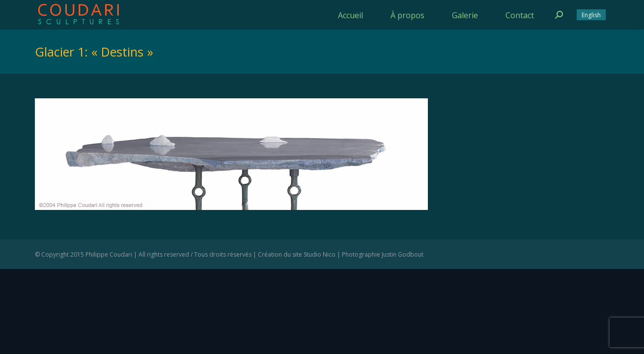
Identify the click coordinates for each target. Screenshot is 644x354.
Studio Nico (320, 254)
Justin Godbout (403, 254)
